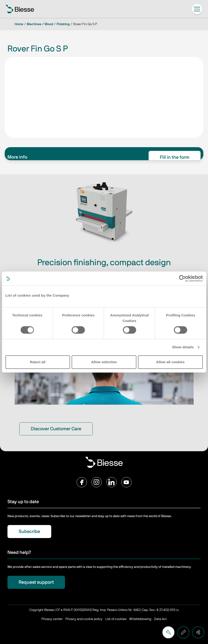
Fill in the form (175, 157)
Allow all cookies (170, 362)
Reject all (38, 362)
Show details (183, 347)
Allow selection (104, 362)
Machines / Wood (40, 24)
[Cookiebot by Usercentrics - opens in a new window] (182, 278)
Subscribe (29, 532)
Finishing (63, 24)
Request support (36, 582)
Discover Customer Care (56, 429)
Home (19, 24)
